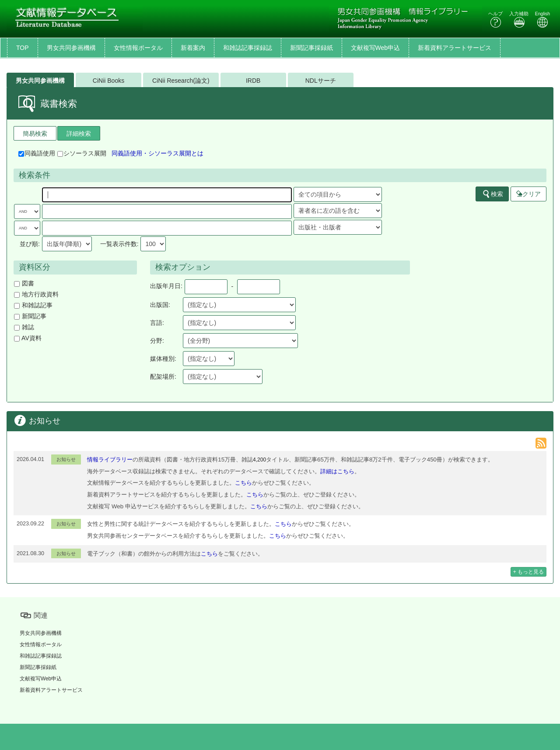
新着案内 (193, 48)
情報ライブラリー (110, 460)
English (542, 19)
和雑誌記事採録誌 (248, 48)
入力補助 (519, 19)
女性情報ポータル (138, 48)
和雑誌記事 (33, 305)
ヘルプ (495, 19)
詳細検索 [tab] (79, 134)
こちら (243, 483)
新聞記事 (30, 316)
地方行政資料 (36, 294)
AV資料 (28, 338)
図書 (24, 283)
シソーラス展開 (82, 153)
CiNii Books (108, 81)
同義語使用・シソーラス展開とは (157, 153)
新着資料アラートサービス (455, 48)
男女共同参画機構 (71, 48)
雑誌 (24, 327)
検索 (493, 194)
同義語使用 (37, 153)
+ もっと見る (528, 572)
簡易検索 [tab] (35, 134)
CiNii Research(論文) (181, 81)
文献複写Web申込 (376, 48)
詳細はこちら (337, 471)
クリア (528, 194)
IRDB (253, 81)
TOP (23, 48)
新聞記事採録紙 (311, 48)
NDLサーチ (321, 81)
